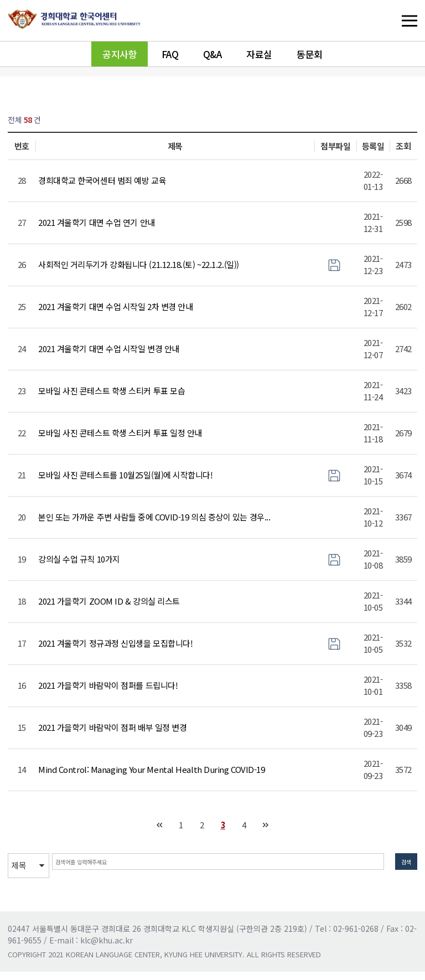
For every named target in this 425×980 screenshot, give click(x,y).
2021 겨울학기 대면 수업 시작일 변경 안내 (109, 349)
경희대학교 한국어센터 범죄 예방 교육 (102, 180)
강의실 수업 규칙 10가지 (79, 559)
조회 (403, 146)
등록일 (373, 146)
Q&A (212, 54)
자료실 (259, 54)
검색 (401, 865)
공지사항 (120, 54)
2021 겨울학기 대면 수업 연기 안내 (97, 222)
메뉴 (387, 20)
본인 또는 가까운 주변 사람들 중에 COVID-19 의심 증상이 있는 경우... (154, 517)
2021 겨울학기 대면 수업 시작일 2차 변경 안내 (115, 306)
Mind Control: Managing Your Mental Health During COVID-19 (151, 769)
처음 (160, 825)
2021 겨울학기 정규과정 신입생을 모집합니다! (115, 643)
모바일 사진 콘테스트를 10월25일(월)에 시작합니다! (126, 475)
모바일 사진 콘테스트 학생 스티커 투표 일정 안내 (120, 433)
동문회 (310, 54)
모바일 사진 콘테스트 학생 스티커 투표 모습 (112, 391)
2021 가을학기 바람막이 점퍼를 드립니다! (108, 685)
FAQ (170, 54)
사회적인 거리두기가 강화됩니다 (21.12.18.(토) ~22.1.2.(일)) (139, 264)
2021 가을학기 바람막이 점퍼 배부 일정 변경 (112, 727)
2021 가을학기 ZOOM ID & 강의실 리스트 (109, 601)
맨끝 (266, 825)
